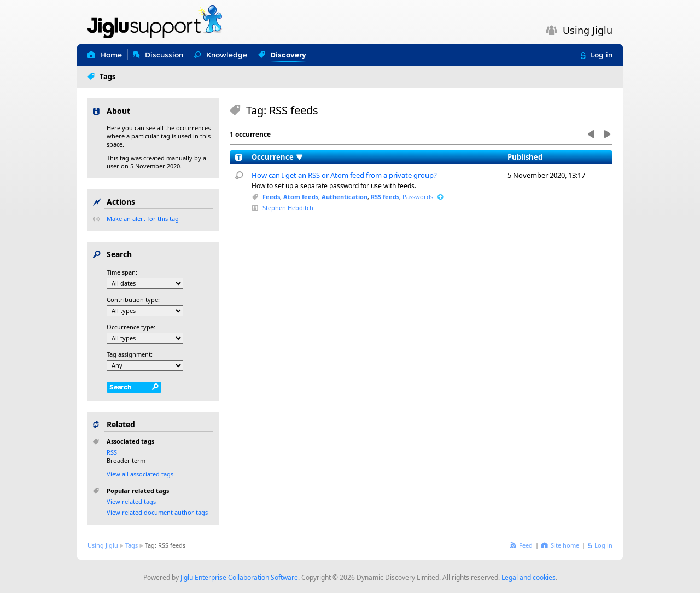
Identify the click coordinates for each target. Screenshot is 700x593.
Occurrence (273, 157)
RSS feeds (385, 197)
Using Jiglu (103, 545)
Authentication (345, 197)
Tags (132, 545)
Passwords (418, 197)
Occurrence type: (131, 327)
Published (525, 157)
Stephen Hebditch (288, 208)
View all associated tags (140, 474)
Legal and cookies (529, 577)
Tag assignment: (130, 354)
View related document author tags (157, 512)
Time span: (122, 272)
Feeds (271, 197)
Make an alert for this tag (143, 219)
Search (121, 387)
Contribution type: (133, 300)
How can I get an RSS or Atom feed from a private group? (344, 175)
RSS (112, 452)
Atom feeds (301, 197)
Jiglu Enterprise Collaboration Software (239, 577)
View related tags (131, 501)
